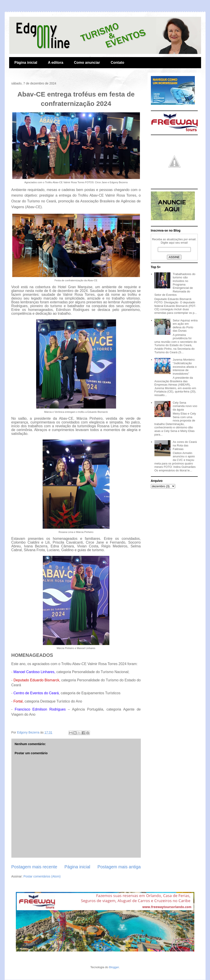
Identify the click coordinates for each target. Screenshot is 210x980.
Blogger (114, 967)
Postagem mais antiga (119, 867)
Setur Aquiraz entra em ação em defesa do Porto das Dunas (185, 326)
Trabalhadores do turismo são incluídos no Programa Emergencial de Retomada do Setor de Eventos (175, 285)
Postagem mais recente (34, 867)
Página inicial (26, 63)
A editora (56, 63)
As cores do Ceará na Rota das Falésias (185, 445)
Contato (117, 63)
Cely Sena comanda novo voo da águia (185, 406)
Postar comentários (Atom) (42, 876)
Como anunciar (87, 63)
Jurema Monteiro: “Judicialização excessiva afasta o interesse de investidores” (185, 367)
